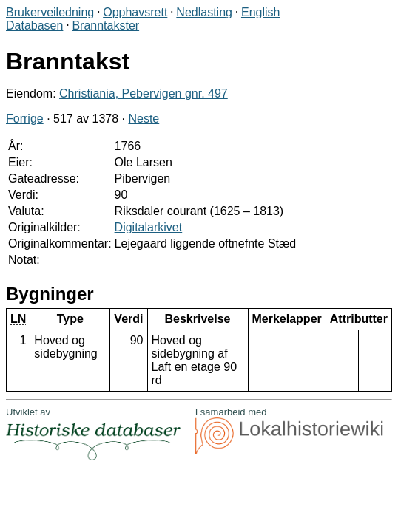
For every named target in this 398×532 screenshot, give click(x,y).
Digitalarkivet (149, 227)
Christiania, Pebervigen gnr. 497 (144, 93)
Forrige (25, 119)
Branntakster (105, 25)
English (260, 12)
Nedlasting (204, 12)
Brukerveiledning (50, 12)
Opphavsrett (135, 12)
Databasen (34, 25)
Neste (144, 119)
